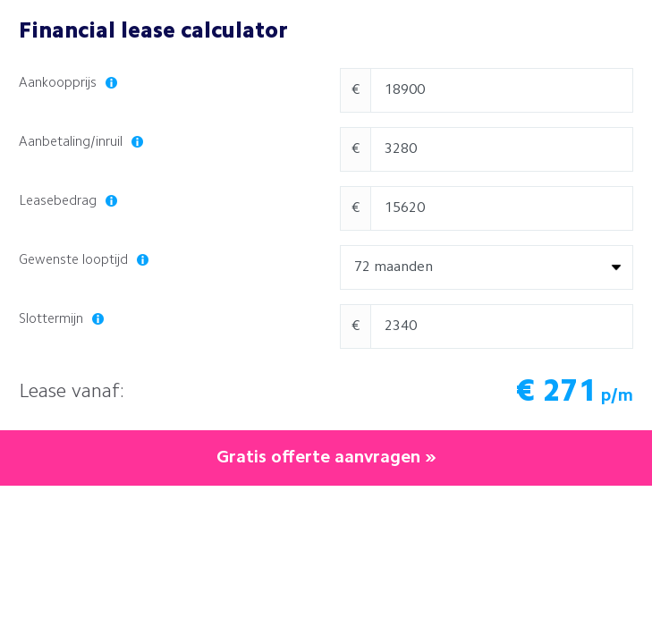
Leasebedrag (68, 202)
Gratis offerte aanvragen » (326, 458)
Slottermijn (61, 320)
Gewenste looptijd (84, 261)
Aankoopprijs (68, 84)
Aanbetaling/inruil (81, 143)
